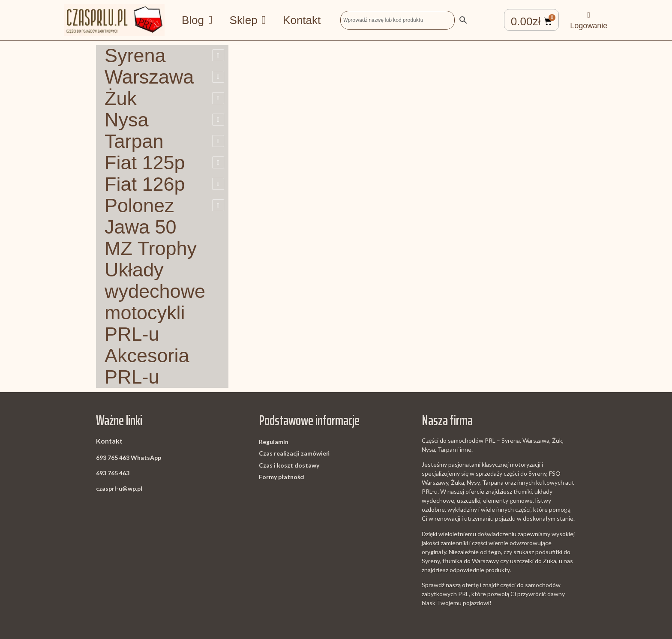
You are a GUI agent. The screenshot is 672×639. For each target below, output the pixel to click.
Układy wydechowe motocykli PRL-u (155, 302)
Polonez (139, 206)
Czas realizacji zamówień (294, 453)
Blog (197, 20)
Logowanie (589, 26)
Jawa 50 (141, 227)
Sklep (248, 20)
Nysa (127, 120)
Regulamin (274, 442)
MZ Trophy (151, 249)
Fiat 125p (145, 163)
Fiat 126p (145, 184)
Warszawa (149, 77)
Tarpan (134, 141)
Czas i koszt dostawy (289, 465)
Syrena (135, 56)
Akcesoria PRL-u (147, 366)
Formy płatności (282, 477)
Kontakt (302, 20)
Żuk (121, 99)
